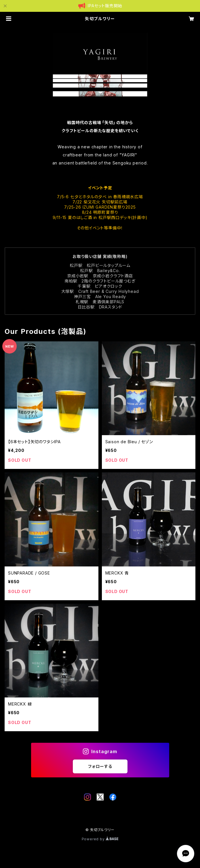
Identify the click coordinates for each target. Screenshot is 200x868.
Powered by (100, 839)
